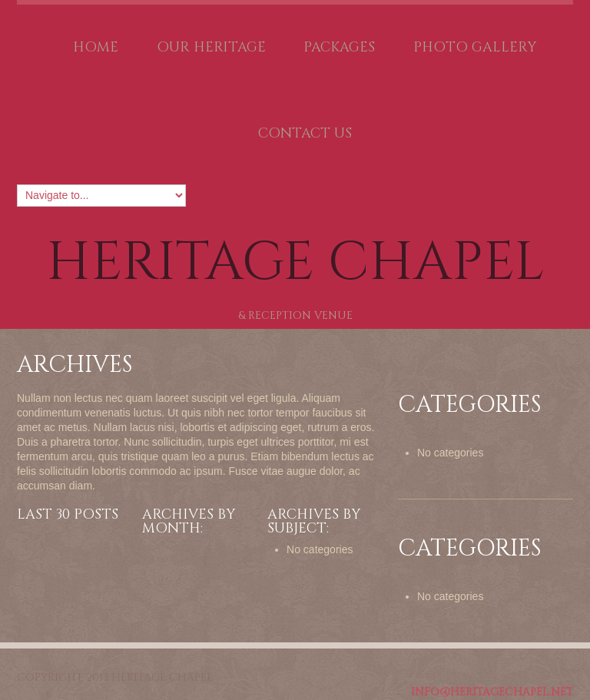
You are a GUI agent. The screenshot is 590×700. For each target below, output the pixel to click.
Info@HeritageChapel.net (492, 692)
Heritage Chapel (295, 263)
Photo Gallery (475, 47)
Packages (339, 47)
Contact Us (305, 133)
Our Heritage (211, 47)
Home (96, 47)
